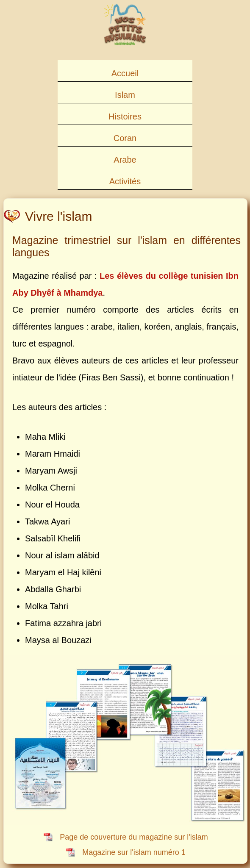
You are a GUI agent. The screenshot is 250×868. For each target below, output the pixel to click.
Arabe (125, 160)
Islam (125, 95)
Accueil (125, 73)
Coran (125, 138)
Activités (125, 181)
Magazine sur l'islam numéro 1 (134, 852)
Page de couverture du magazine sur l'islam (134, 837)
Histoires (125, 116)
